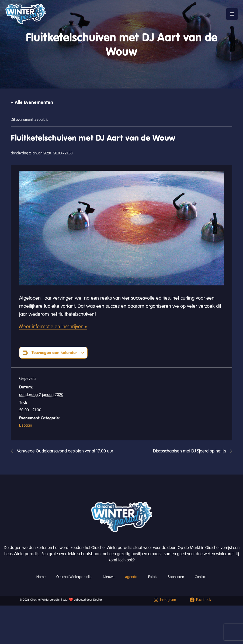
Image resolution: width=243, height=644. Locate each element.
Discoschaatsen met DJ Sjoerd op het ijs (190, 451)
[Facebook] (201, 600)
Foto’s (153, 577)
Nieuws (109, 577)
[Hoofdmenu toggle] (232, 14)
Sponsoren (176, 577)
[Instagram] (165, 600)
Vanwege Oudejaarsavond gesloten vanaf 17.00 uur (65, 451)
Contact (201, 577)
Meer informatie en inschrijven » (53, 327)
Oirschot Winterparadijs (74, 577)
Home (41, 577)
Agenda (131, 577)
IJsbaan (26, 425)
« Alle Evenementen (32, 102)
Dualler (98, 600)
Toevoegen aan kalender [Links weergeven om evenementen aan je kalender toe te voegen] (54, 353)
